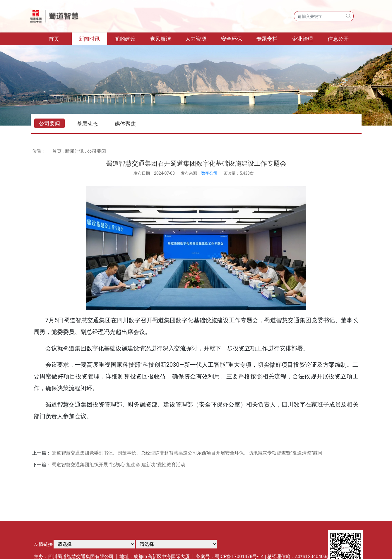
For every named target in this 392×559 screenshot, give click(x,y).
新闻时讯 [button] (89, 39)
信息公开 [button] (338, 39)
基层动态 (87, 124)
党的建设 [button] (125, 39)
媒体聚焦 (125, 124)
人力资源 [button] (196, 39)
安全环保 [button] (232, 39)
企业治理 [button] (302, 39)
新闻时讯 (74, 151)
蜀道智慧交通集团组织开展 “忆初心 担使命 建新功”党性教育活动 (118, 465)
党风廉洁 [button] (160, 39)
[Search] (324, 16)
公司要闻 (49, 123)
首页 (60, 38)
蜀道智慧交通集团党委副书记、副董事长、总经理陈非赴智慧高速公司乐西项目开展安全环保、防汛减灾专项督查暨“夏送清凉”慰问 (187, 453)
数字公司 (209, 173)
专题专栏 (267, 39)
